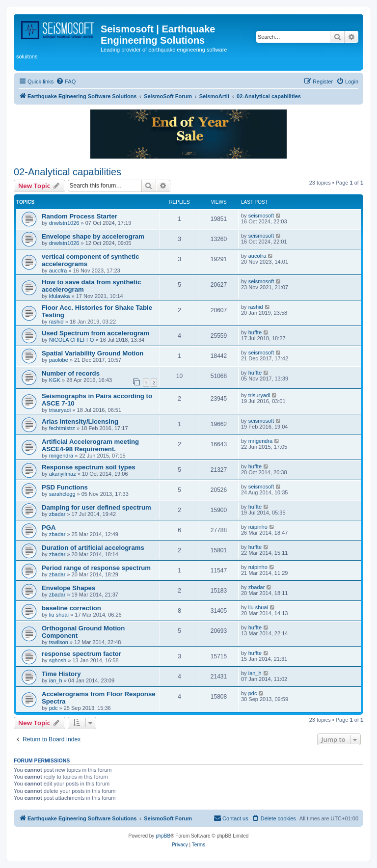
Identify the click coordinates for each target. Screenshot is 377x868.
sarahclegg (62, 494)
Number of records (71, 373)
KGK (55, 380)
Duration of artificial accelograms (93, 548)
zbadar (57, 514)
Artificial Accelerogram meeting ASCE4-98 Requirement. (90, 445)
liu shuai (59, 615)
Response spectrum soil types (89, 467)
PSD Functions (65, 487)
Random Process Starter (80, 216)
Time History (61, 674)
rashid (56, 322)
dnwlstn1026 (64, 223)
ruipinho (258, 527)
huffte (255, 332)
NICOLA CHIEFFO (72, 340)
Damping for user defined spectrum (96, 507)
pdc (54, 708)
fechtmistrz (62, 428)
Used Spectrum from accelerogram (95, 333)
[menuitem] (66, 81)
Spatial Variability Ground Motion (93, 353)
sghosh (58, 660)
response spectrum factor (81, 654)
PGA (49, 528)
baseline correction (71, 608)
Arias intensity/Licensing (80, 421)
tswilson (59, 642)
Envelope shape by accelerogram (93, 236)
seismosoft (261, 216)
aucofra (58, 271)
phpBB (163, 836)
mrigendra (61, 456)
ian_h (56, 680)
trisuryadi (60, 410)
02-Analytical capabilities (67, 172)
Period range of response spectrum (96, 568)
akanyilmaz (63, 474)
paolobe (59, 360)
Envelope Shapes (68, 588)
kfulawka (60, 296)
